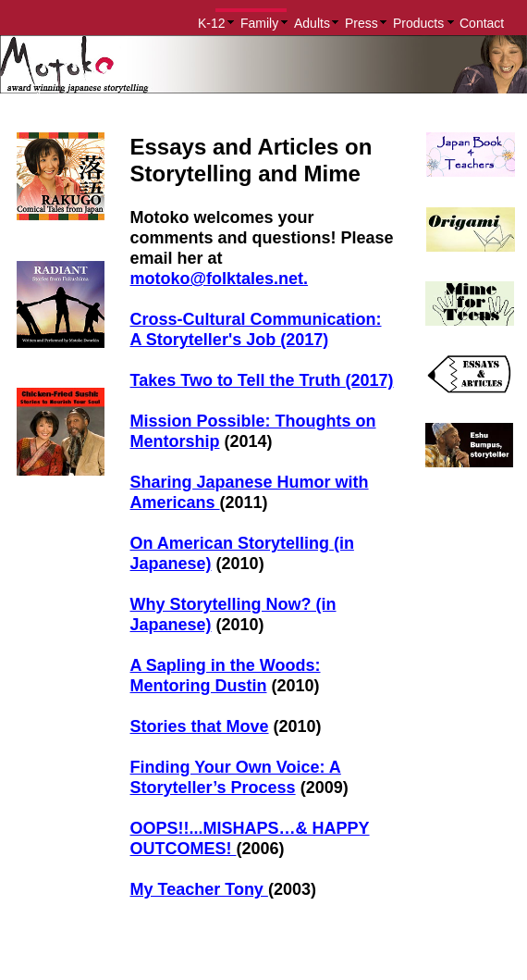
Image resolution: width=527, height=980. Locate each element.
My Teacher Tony (199, 889)
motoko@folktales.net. (220, 279)
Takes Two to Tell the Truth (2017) (262, 380)
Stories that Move (200, 726)
